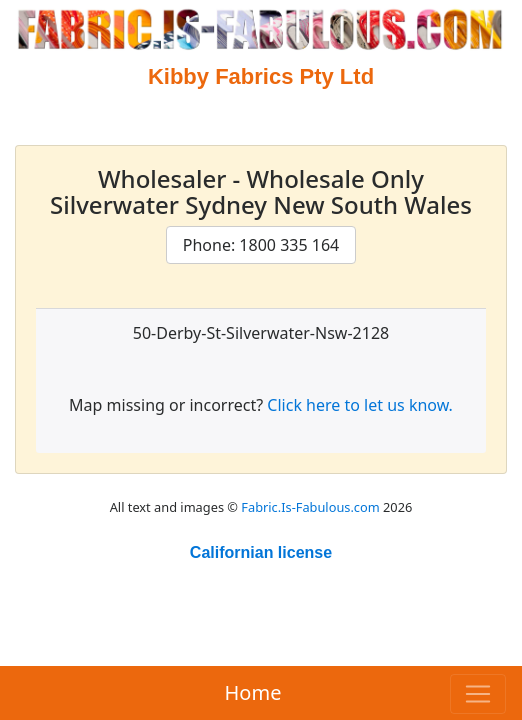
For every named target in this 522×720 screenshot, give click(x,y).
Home (253, 692)
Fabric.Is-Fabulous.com (310, 507)
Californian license (261, 552)
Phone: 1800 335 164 (261, 245)
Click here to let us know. (360, 405)
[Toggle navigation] (478, 694)
